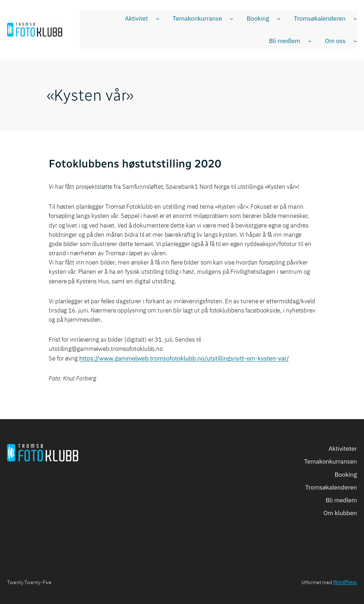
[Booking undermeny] (279, 18)
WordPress (345, 582)
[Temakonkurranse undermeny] (231, 18)
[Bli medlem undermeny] (310, 41)
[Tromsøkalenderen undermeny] (355, 18)
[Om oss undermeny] (355, 41)
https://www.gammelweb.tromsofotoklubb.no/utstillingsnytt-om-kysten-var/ (184, 358)
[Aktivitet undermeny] (157, 18)
